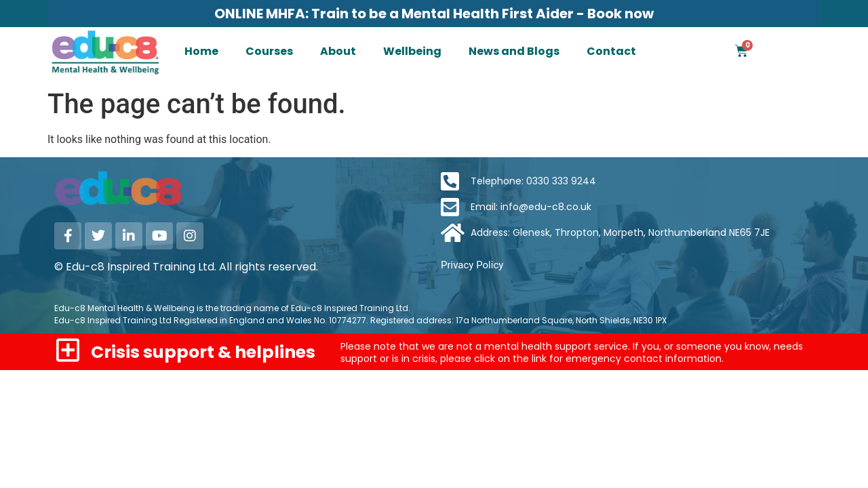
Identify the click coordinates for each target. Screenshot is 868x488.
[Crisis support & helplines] (67, 350)
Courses (269, 51)
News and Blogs (514, 51)
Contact (611, 51)
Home (201, 51)
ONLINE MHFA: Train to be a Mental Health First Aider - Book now (434, 14)
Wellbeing (412, 51)
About (338, 51)
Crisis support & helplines (203, 352)
